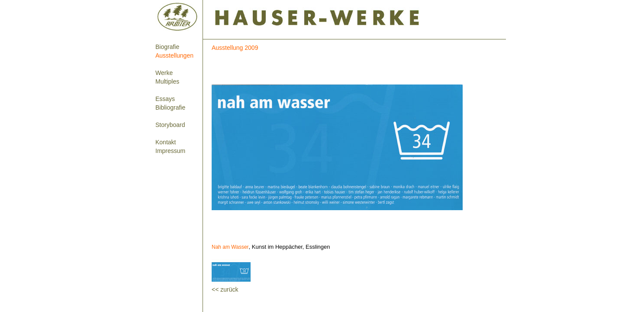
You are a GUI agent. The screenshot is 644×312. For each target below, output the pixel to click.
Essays (165, 99)
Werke (164, 73)
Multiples (167, 81)
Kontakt (166, 142)
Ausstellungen (174, 55)
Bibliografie (170, 107)
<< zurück (225, 289)
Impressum (170, 151)
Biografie (167, 47)
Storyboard (170, 125)
